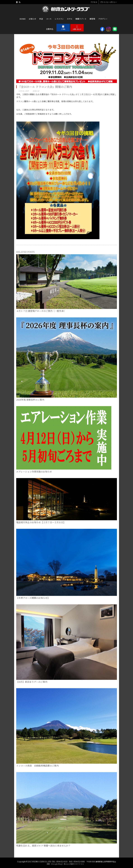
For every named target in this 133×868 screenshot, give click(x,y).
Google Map (57, 864)
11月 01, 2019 (24, 91)
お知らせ (36, 91)
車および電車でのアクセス (74, 864)
